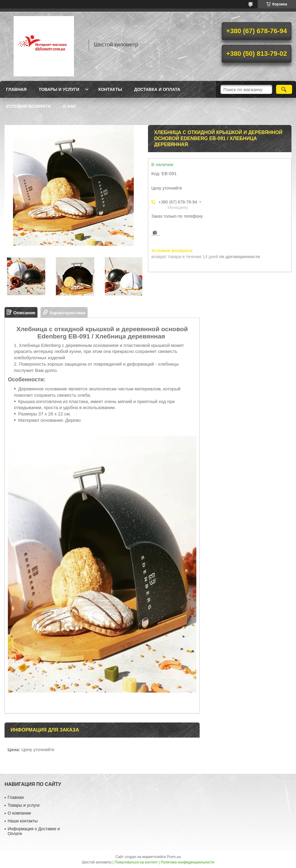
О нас (70, 106)
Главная (16, 89)
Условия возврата (28, 106)
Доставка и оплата (157, 89)
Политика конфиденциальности (187, 862)
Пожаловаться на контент (136, 862)
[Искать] (284, 89)
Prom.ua (174, 857)
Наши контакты (23, 821)
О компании (19, 813)
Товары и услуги (59, 89)
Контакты (110, 89)
